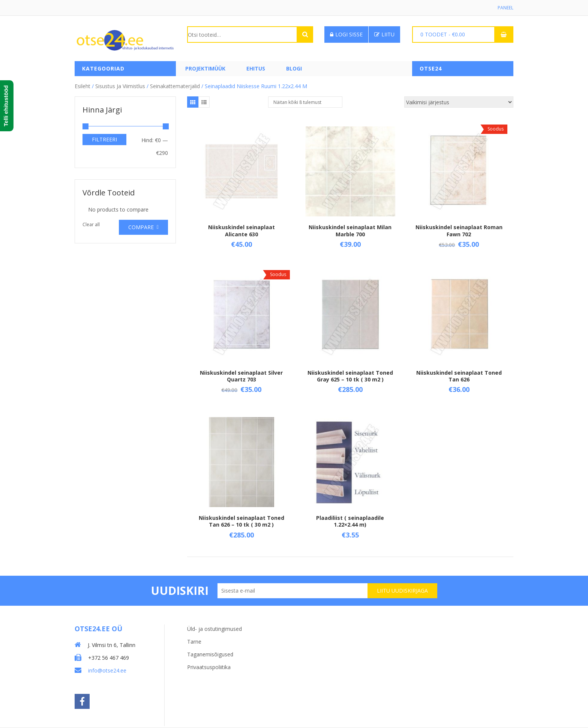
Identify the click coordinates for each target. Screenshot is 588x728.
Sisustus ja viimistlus (120, 86)
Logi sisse (346, 34)
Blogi (294, 68)
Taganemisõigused (210, 654)
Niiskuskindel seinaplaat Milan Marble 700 (350, 230)
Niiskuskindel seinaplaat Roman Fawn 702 (459, 230)
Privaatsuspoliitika (209, 667)
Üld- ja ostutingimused (214, 629)
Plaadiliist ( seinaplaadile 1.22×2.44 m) (350, 521)
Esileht (82, 86)
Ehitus (256, 68)
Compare (141, 227)
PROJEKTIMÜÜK (205, 68)
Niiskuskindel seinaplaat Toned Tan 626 (459, 376)
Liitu (384, 34)
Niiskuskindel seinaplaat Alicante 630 (241, 230)
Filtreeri (104, 139)
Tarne (194, 642)
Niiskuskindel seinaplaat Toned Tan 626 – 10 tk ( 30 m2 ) (241, 521)
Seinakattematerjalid (175, 86)
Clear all (91, 224)
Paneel (505, 8)
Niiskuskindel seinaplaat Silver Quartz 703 (241, 376)
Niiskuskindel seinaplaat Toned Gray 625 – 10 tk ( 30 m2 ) (350, 376)
